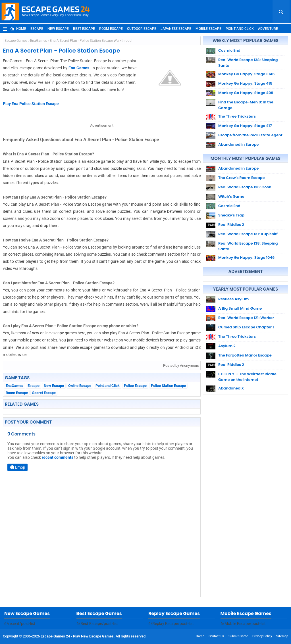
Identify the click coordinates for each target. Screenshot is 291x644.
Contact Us (216, 636)
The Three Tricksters (237, 116)
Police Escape (135, 386)
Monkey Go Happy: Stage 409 (246, 93)
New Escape (58, 29)
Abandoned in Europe (238, 144)
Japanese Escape (176, 29)
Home (18, 29)
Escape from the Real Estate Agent (250, 135)
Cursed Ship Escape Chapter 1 (246, 327)
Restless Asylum (233, 299)
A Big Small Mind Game (240, 308)
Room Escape (111, 29)
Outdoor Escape (142, 29)
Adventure (268, 29)
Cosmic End (229, 50)
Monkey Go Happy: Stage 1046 (246, 74)
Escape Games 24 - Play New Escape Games (77, 636)
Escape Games (16, 41)
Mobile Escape (208, 29)
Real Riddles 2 (231, 225)
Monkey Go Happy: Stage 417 (245, 126)
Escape (37, 29)
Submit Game (238, 636)
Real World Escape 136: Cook (245, 187)
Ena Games (79, 68)
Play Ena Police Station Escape (31, 104)
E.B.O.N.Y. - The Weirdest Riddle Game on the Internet (247, 377)
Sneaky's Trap (231, 215)
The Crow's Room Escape (242, 178)
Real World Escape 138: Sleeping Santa (248, 63)
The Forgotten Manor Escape (245, 355)
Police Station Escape (168, 386)
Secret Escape (44, 393)
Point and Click (240, 29)
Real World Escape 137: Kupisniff (248, 234)
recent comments (58, 457)
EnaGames (39, 41)
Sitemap (282, 636)
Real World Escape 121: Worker (246, 318)
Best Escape (84, 29)
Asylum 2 (227, 346)
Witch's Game (231, 196)
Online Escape (80, 386)
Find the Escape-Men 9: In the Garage (246, 105)
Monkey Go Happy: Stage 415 (245, 83)
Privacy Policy (262, 636)
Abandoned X (231, 388)
